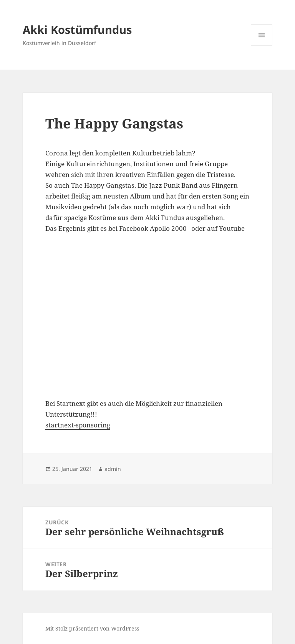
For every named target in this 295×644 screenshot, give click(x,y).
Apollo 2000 (169, 228)
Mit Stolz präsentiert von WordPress (92, 628)
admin (113, 469)
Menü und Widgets (262, 46)
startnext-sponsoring (78, 425)
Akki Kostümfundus (77, 29)
